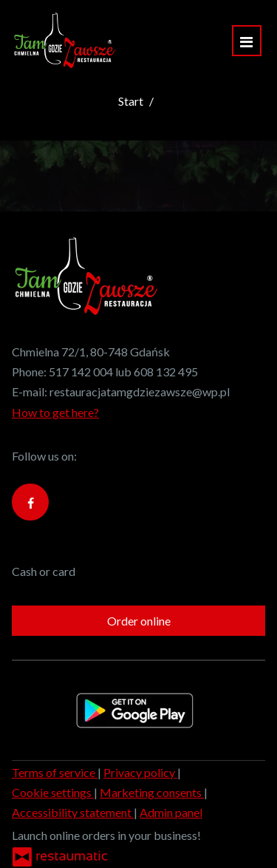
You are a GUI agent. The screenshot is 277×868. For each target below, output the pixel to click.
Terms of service (55, 772)
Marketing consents (152, 792)
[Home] (64, 41)
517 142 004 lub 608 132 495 (123, 372)
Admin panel (171, 812)
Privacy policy (140, 772)
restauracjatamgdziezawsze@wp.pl (140, 391)
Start (131, 101)
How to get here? (55, 412)
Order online (139, 621)
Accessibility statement (73, 812)
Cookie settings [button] (53, 792)
